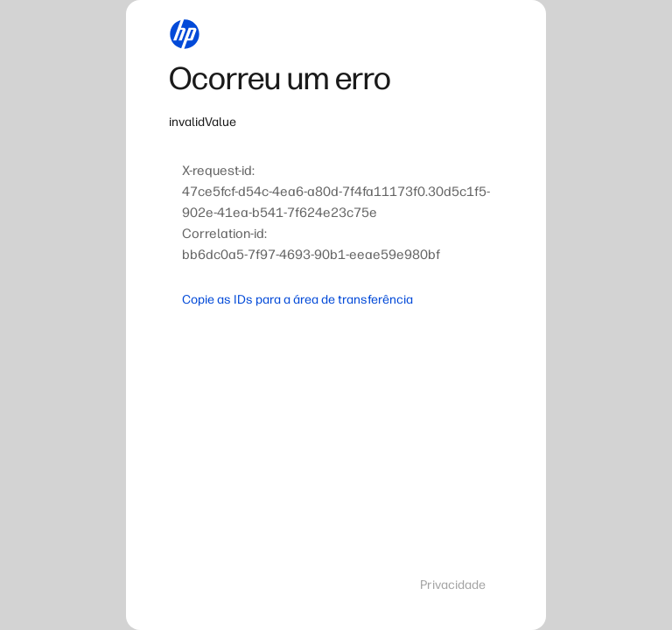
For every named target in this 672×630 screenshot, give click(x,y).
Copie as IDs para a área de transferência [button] (297, 300)
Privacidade (453, 585)
